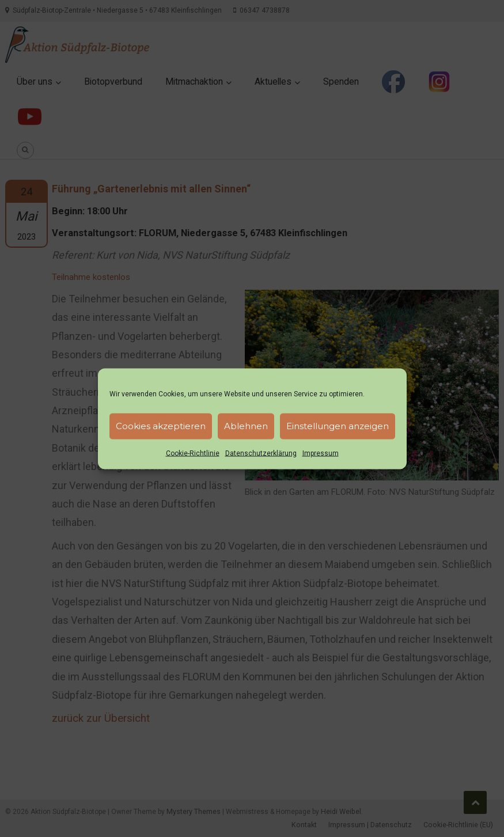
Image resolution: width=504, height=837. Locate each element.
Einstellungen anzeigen (338, 426)
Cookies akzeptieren (161, 426)
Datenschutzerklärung (261, 453)
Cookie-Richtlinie (193, 453)
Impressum (321, 453)
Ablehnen (246, 426)
